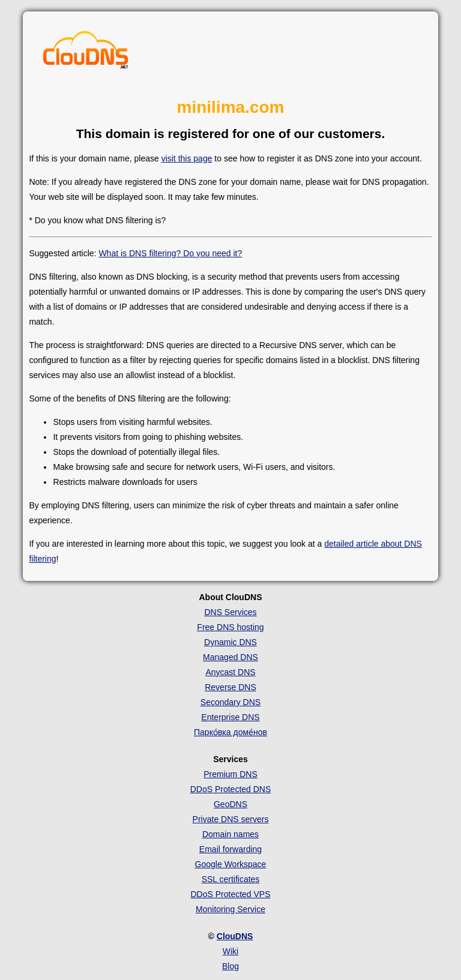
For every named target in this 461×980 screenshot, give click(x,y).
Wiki (230, 951)
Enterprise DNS (230, 717)
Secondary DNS (230, 702)
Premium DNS (230, 774)
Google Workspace (231, 864)
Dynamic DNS (230, 642)
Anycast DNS (230, 672)
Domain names (230, 834)
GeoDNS (230, 804)
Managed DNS (230, 657)
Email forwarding (230, 849)
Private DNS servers (231, 819)
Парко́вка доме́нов (230, 732)
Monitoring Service (230, 909)
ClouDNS (235, 936)
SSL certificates (231, 879)
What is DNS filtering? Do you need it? (170, 253)
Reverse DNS (230, 687)
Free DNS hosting (230, 627)
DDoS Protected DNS (231, 789)
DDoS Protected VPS (230, 894)
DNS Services (230, 612)
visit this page (187, 158)
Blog (230, 966)
